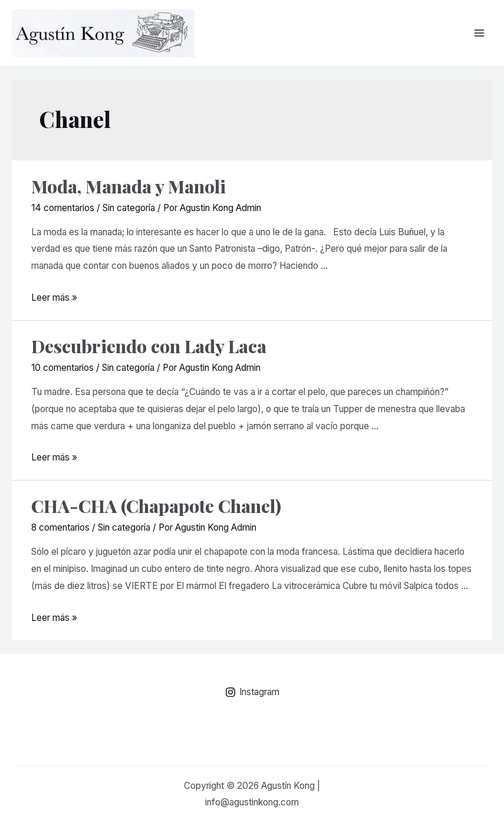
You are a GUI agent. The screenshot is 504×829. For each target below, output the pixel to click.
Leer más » (54, 297)
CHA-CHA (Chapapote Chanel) (156, 506)
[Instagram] (252, 692)
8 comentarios (60, 527)
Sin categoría (129, 208)
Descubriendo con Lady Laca (149, 346)
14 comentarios (63, 208)
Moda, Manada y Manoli (129, 186)
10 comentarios (62, 368)
